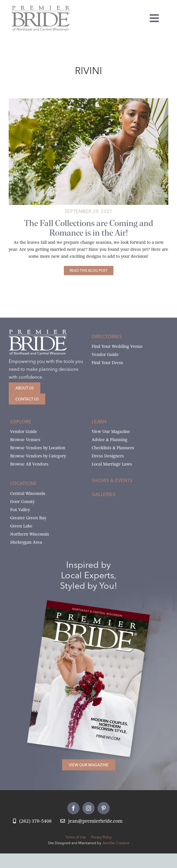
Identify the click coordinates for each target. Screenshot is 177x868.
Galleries (104, 494)
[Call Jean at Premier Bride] (32, 821)
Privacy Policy (101, 837)
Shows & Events (112, 480)
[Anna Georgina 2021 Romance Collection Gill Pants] (88, 100)
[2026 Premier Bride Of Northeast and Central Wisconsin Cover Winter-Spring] (98, 610)
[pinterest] (104, 808)
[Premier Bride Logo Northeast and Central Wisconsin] (41, 8)
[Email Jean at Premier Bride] (91, 821)
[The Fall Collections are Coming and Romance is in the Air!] (89, 271)
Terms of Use (76, 837)
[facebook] (73, 808)
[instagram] (88, 808)
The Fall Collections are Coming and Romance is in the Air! (89, 228)
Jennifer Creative (116, 843)
